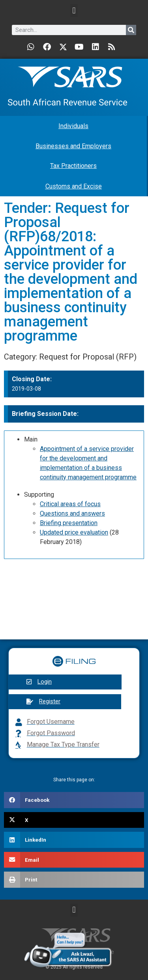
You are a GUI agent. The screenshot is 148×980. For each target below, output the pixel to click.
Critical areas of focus (70, 504)
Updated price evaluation (74, 532)
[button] (74, 10)
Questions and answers (72, 513)
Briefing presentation (69, 523)
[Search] (131, 30)
